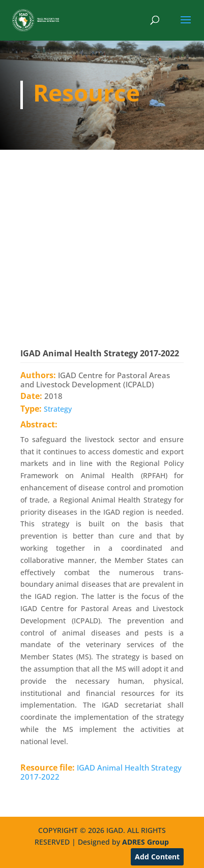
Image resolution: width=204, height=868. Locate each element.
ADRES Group (145, 842)
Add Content (157, 857)
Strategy (58, 409)
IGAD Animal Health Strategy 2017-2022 (101, 772)
